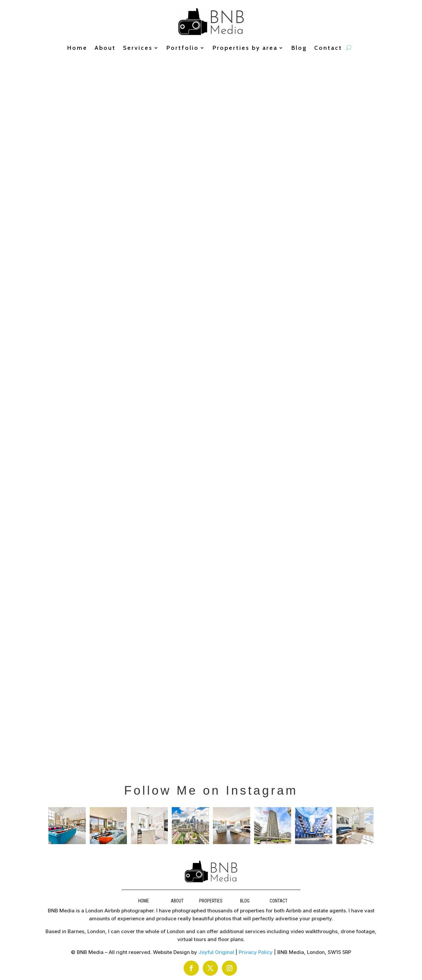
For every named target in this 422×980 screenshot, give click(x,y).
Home (77, 48)
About (105, 48)
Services (138, 48)
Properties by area (245, 48)
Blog (299, 48)
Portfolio (183, 48)
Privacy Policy (256, 952)
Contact (328, 48)
